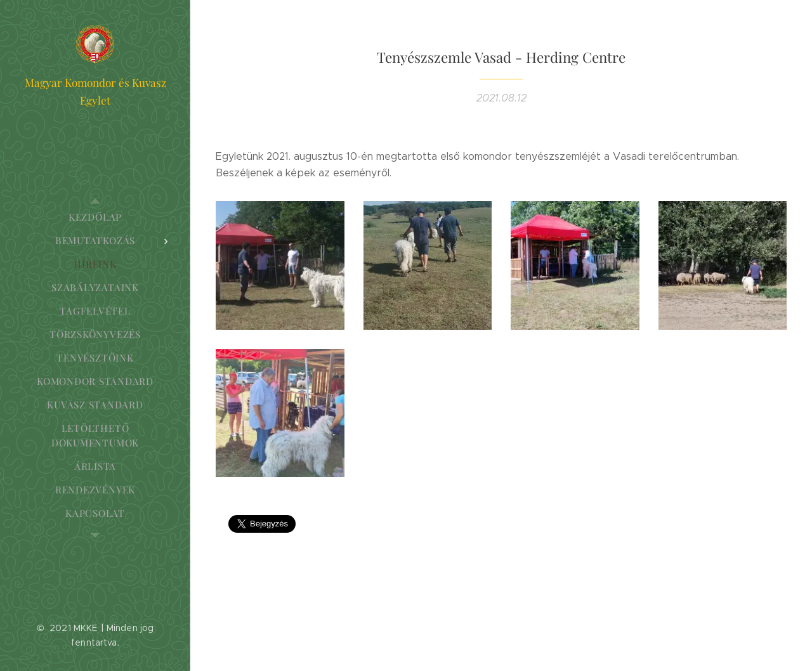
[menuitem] (95, 217)
